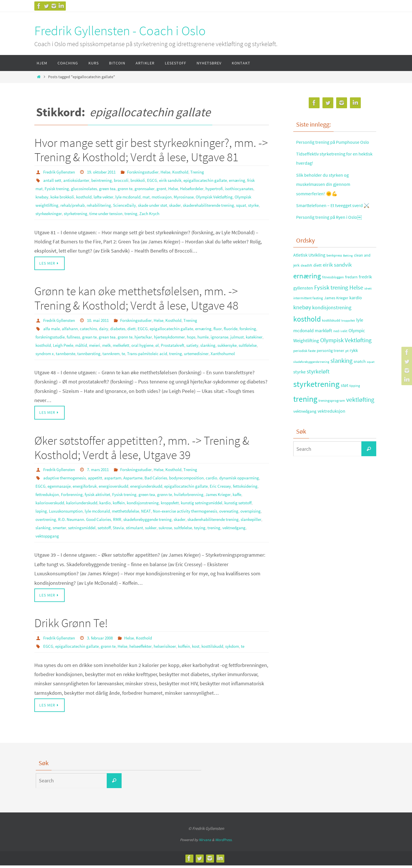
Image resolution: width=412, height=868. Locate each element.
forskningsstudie (72, 335)
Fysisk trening (68, 188)
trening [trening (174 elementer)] (305, 418)
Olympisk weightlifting (80, 204)
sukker (93, 539)
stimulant (75, 539)
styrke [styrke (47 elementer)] (299, 390)
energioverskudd (146, 491)
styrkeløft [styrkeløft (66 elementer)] (318, 390)
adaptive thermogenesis (66, 483)
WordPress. (224, 842)
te (210, 351)
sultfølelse (102, 351)
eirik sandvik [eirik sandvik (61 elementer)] (337, 283)
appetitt (99, 483)
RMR (241, 523)
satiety (42, 351)
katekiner (83, 343)
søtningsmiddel (239, 531)
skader (228, 204)
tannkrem (196, 351)
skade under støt (203, 204)
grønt (181, 188)
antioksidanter (78, 180)
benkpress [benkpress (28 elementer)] (334, 274)
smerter (215, 531)
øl (225, 343)
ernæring (250, 180)
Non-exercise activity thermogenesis (70, 523)
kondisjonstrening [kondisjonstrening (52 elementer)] (332, 326)
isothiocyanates (51, 196)
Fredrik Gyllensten (61, 172)
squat (99, 212)
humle (240, 335)
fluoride (243, 327)
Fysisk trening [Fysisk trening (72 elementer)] (331, 306)
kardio (188, 507)
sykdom (248, 649)
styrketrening (165, 212)
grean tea (135, 335)
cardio (224, 483)
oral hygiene (209, 343)
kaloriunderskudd (163, 507)
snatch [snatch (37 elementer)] (360, 380)
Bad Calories (164, 483)
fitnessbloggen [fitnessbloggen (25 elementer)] (333, 295)
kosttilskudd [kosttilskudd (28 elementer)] (331, 339)
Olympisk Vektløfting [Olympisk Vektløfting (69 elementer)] (346, 359)
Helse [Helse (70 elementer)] (356, 306)
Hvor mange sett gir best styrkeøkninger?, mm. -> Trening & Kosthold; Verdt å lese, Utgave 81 (151, 150)
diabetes (122, 327)
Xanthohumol (94, 359)
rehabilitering (146, 204)
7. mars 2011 (102, 475)
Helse (176, 172)
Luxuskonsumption (170, 515)
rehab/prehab (117, 204)
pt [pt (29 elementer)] (347, 369)
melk (170, 343)
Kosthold (192, 172)
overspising (140, 523)
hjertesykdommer (203, 335)
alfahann (71, 327)
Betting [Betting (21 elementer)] (348, 274)
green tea (122, 188)
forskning (45, 335)
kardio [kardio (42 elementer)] (356, 316)
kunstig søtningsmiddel (80, 515)
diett (137, 327)
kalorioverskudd (127, 507)
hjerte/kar (174, 335)
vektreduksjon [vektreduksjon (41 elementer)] (331, 429)
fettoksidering (66, 499)
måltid (143, 343)
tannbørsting (172, 351)
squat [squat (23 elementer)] (371, 380)
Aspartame (139, 483)
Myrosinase (228, 196)
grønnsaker (163, 188)
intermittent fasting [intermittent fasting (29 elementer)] (308, 317)
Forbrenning (122, 499)
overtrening (165, 523)
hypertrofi (239, 188)
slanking (58, 351)
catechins (91, 327)
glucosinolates (97, 188)
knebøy (75, 196)
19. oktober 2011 (106, 172)
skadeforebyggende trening (62, 531)
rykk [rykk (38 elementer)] (354, 369)
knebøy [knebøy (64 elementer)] (302, 326)
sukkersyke (79, 351)
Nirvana (205, 842)
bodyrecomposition (197, 483)
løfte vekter (143, 196)
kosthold (121, 196)
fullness (98, 335)
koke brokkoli (97, 196)
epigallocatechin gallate (217, 180)
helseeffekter (147, 649)
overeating (117, 523)
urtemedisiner (65, 359)
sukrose (109, 539)
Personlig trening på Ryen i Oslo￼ (333, 236)
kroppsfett (46, 515)
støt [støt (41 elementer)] (344, 404)
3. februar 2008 (105, 641)
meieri (158, 343)
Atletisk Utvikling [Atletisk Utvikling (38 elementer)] (309, 274)
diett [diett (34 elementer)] (317, 284)
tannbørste (147, 351)
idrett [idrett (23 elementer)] (368, 307)
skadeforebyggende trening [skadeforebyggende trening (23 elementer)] (311, 380)
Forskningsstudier (151, 172)
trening (225, 212)
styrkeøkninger (135, 212)
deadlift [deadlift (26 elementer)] (306, 284)
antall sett (53, 180)
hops (227, 335)
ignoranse (45, 343)
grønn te (141, 188)
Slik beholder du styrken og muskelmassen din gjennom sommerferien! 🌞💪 (327, 193)
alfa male (52, 327)
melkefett (186, 343)
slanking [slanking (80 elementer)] (341, 379)
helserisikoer (174, 649)
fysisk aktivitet (150, 499)
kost (209, 649)
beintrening (106, 180)
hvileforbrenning (52, 507)
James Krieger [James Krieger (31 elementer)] (336, 316)
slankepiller (176, 531)
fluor (228, 327)
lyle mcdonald (169, 196)
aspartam (118, 483)
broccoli (127, 180)
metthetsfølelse (235, 515)
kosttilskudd (227, 649)
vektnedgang (184, 539)
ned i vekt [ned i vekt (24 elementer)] (340, 350)
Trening (211, 172)
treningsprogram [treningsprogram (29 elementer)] (332, 419)
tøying (147, 539)
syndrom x (124, 351)
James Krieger (84, 507)
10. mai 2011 (102, 319)
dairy (107, 327)
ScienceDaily (173, 204)
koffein (203, 507)
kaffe (104, 507)
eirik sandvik (180, 180)
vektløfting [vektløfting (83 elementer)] (360, 418)
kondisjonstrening (230, 507)
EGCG (160, 180)
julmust (64, 343)
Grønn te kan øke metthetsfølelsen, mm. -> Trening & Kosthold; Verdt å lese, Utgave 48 (136, 297)
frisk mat (44, 188)
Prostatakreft (242, 343)
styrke (113, 212)
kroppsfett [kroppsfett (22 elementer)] (348, 339)
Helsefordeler (214, 188)
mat (188, 196)
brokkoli (145, 180)
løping (143, 515)
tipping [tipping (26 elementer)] (355, 404)
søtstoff (43, 539)
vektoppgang (211, 539)
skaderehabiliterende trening (64, 212)
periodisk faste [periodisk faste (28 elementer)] (304, 369)
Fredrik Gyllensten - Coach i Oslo (120, 31)
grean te (116, 335)
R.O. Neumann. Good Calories (207, 523)
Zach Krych (245, 212)
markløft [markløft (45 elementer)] (323, 349)
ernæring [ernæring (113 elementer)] (307, 294)
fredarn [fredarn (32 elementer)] (351, 295)
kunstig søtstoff (120, 515)
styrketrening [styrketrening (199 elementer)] (316, 402)
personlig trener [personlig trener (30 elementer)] (330, 369)
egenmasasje (86, 491)
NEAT (257, 515)
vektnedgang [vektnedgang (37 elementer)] (305, 429)
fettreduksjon (95, 499)
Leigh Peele (124, 343)
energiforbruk (114, 491)
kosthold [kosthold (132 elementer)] (307, 338)
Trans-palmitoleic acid (235, 351)
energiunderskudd (183, 491)
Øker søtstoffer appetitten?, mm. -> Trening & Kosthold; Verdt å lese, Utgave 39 (142, 453)
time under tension (198, 212)
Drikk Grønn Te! (71, 626)
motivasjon (205, 196)
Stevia (58, 539)
